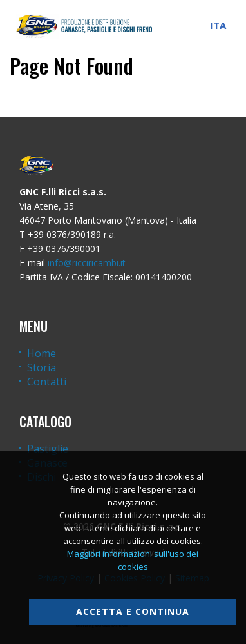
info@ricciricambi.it (87, 263)
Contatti (47, 382)
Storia (42, 367)
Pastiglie (48, 449)
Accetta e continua (133, 611)
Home (42, 353)
